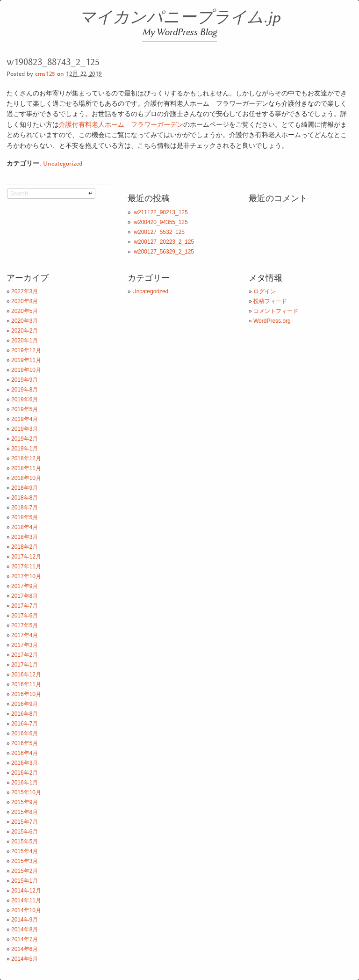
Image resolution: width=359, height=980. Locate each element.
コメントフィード (276, 311)
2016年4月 (25, 753)
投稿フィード (270, 301)
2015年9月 (25, 802)
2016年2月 (25, 773)
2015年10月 (26, 792)
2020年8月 (25, 301)
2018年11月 (26, 468)
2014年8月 (25, 929)
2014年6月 (25, 949)
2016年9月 (25, 704)
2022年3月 (25, 291)
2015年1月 (25, 881)
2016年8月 (25, 714)
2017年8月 (25, 596)
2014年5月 (25, 959)
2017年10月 (26, 576)
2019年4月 (25, 419)
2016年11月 (26, 684)
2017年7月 (25, 606)
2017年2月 (25, 655)
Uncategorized (63, 164)
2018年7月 (25, 508)
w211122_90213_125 (161, 212)
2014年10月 (26, 910)
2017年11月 (26, 566)
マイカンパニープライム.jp (180, 18)
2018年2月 (25, 547)
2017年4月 (25, 635)
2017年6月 (25, 616)
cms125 (45, 74)
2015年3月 (25, 861)
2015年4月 (25, 851)
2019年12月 (26, 350)
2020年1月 (25, 341)
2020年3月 (25, 321)
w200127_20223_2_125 (164, 242)
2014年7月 (25, 939)
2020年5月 (25, 311)
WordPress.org (272, 321)
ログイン (265, 291)
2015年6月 (25, 832)
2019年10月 (26, 370)
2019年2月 (25, 439)
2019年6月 (25, 399)
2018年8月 (25, 498)
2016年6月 (25, 733)
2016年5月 (25, 743)
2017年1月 (25, 665)
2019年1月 (25, 449)
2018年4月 (25, 527)
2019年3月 (25, 429)
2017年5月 (25, 625)
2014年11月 (26, 900)
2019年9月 (25, 380)
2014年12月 (26, 891)
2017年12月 (26, 557)
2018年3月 (25, 537)
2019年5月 (25, 409)
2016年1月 (25, 783)
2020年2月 (25, 331)
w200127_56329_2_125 (164, 252)
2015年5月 (25, 842)
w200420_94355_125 (161, 222)
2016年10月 (26, 694)
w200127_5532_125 (159, 232)
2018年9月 (25, 488)
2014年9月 (25, 920)
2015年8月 (25, 812)
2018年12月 (26, 458)
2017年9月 (25, 586)
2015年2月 (25, 871)
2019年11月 (26, 360)
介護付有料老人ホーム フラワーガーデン (121, 124)
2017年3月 (25, 645)
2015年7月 (25, 822)
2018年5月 (25, 517)
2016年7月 (25, 724)
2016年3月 (25, 763)
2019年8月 (25, 390)
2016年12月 (26, 675)
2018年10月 (26, 478)
